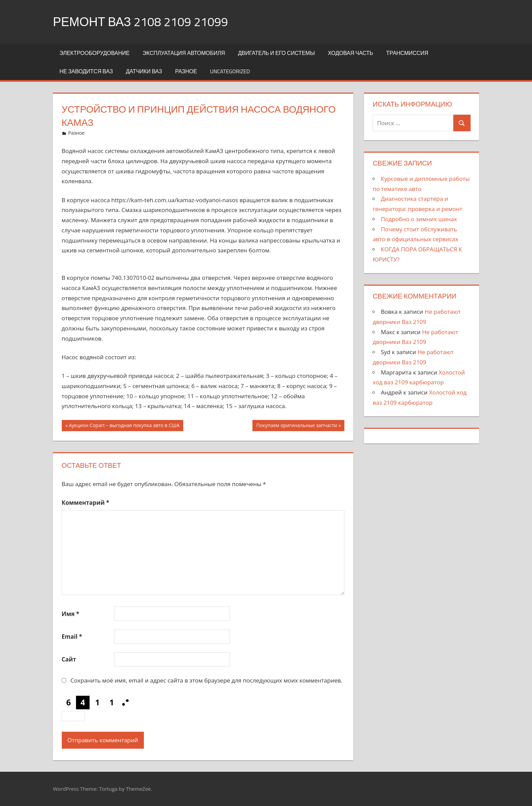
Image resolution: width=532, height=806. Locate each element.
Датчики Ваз (144, 71)
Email (72, 637)
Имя (71, 614)
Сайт (69, 659)
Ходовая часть (350, 53)
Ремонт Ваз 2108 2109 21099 (140, 22)
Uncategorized (230, 71)
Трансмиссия (407, 53)
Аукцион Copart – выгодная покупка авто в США (124, 426)
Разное (186, 71)
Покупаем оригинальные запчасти (297, 426)
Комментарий (86, 503)
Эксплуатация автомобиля (184, 53)
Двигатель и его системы (276, 53)
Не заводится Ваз (86, 71)
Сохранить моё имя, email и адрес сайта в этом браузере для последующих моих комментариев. (206, 680)
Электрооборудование (94, 53)
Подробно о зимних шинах (419, 219)
